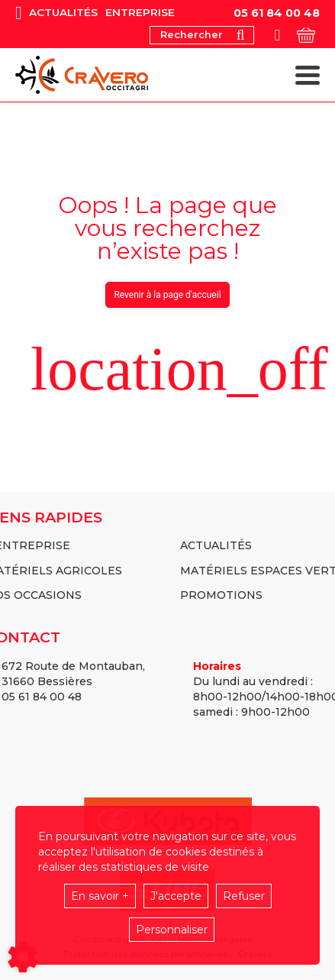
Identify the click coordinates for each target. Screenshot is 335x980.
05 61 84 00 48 (277, 13)
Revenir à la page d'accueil (167, 295)
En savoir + (100, 896)
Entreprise (140, 13)
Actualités (63, 13)
